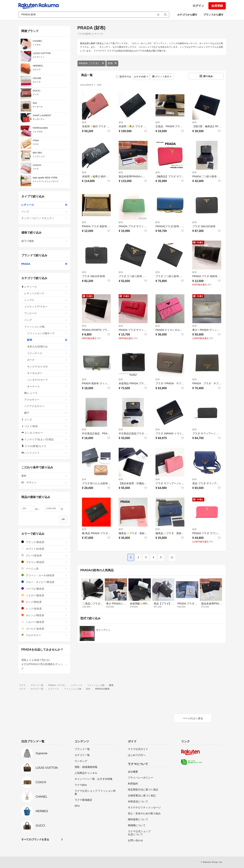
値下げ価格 (44, 241)
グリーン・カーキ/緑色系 (44, 575)
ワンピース (46, 313)
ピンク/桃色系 (44, 602)
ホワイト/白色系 (44, 549)
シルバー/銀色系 (44, 622)
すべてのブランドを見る (35, 839)
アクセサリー (46, 400)
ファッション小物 (46, 327)
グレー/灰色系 (44, 555)
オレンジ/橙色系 (44, 615)
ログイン (198, 6)
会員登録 (217, 6)
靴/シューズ (46, 393)
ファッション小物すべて (47, 333)
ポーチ (47, 360)
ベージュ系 (44, 569)
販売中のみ (124, 77)
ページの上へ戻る (193, 718)
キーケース (47, 386)
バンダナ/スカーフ (47, 380)
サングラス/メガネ (47, 367)
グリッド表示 (162, 77)
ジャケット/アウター (46, 307)
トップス (46, 300)
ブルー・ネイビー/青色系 (44, 582)
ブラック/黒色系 (44, 542)
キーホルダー (47, 373)
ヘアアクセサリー (46, 406)
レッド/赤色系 (44, 609)
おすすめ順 (141, 77)
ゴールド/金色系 (44, 629)
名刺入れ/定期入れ (47, 347)
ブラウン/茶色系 (44, 562)
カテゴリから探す (187, 15)
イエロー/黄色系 (44, 595)
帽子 (46, 413)
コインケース (47, 353)
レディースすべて (46, 293)
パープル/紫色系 (44, 589)
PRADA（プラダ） (92, 63)
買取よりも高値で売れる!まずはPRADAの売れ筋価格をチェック (44, 664)
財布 (112, 63)
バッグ (46, 320)
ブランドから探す (213, 15)
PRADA (44, 264)
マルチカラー (44, 635)
